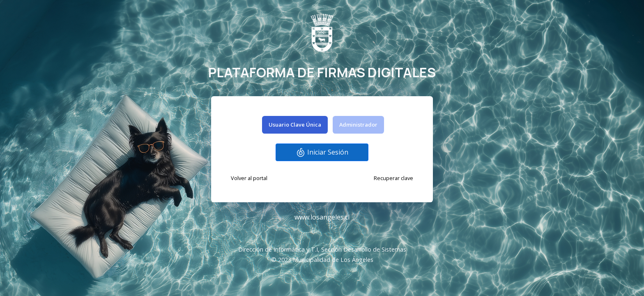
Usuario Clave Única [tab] (295, 125)
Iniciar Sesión (322, 153)
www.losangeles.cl (322, 217)
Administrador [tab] (358, 125)
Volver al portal (249, 178)
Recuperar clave (393, 178)
